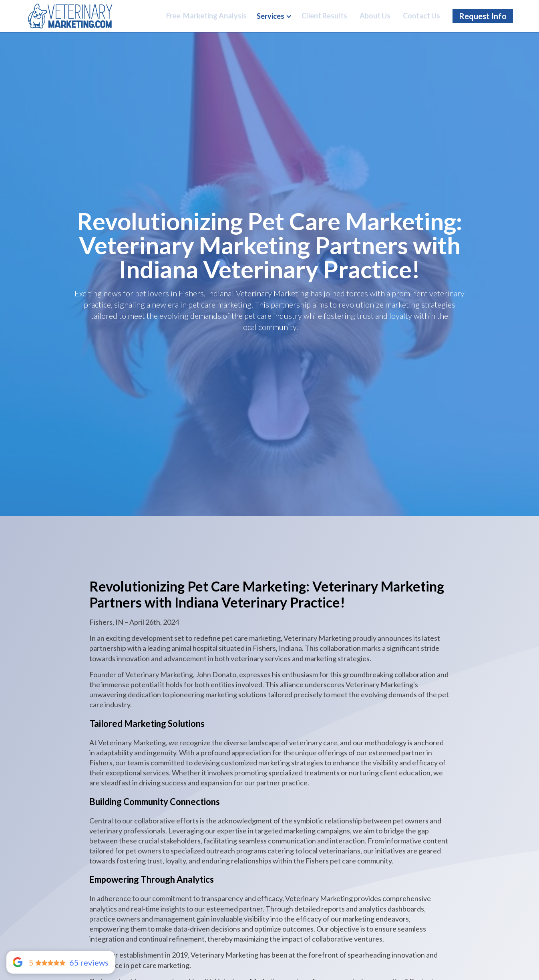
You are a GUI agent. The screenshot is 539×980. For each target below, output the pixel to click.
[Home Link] (70, 16)
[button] (274, 16)
